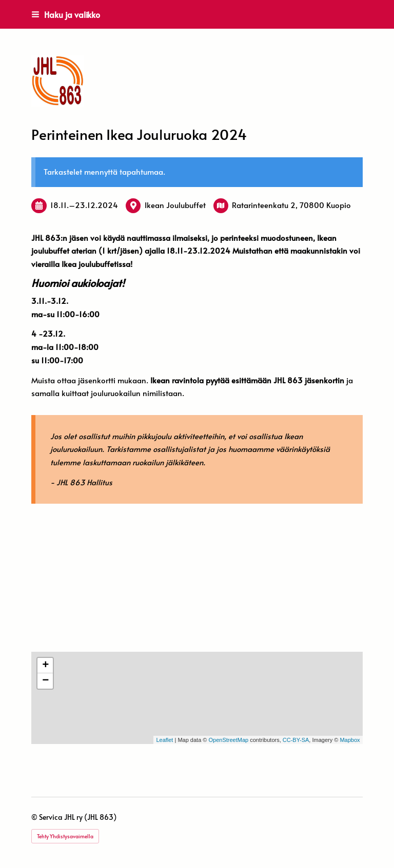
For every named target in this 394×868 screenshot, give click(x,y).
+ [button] (45, 666)
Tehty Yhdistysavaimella (65, 836)
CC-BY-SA (296, 740)
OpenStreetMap (228, 740)
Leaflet (164, 740)
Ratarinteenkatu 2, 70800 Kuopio (291, 205)
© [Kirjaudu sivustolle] (35, 817)
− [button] (45, 681)
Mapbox (350, 740)
